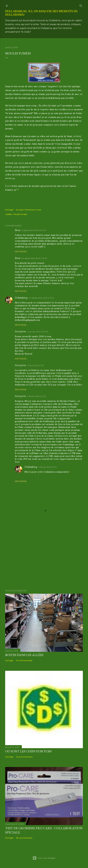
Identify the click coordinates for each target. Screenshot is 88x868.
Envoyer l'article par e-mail (28, 210)
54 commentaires (24, 660)
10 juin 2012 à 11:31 (36, 365)
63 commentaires (24, 838)
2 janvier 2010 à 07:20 (38, 332)
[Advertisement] (44, 559)
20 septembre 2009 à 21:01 (34, 258)
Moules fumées (20, 214)
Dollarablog (21, 298)
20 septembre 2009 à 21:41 (41, 298)
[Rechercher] (81, 5)
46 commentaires (24, 757)
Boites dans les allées (24, 655)
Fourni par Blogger (44, 858)
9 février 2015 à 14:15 (36, 396)
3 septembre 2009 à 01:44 (34, 230)
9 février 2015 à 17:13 (48, 467)
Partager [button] (9, 210)
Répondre (21, 252)
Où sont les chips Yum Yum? (29, 751)
